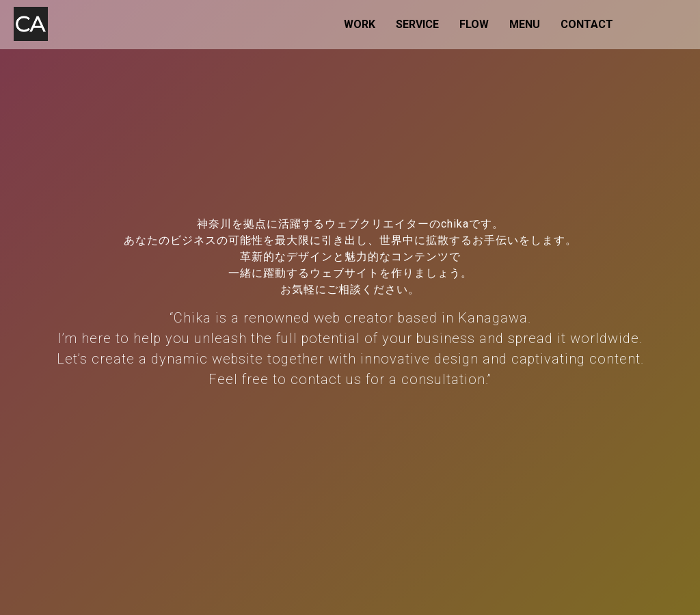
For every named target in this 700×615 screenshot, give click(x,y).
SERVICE (417, 24)
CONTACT (587, 24)
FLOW (474, 24)
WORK (360, 24)
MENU (525, 24)
